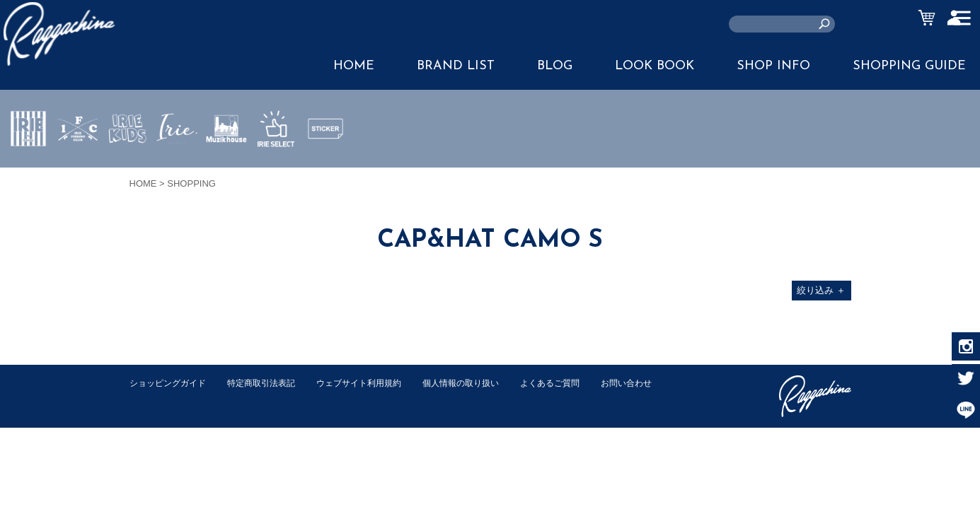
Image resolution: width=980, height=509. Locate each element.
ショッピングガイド (171, 383)
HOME (354, 66)
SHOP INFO (773, 66)
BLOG (555, 66)
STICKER (325, 162)
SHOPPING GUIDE (909, 66)
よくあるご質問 (578, 383)
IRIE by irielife (28, 170)
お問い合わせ (157, 398)
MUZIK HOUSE (227, 170)
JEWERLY (177, 162)
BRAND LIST (456, 66)
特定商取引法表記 (270, 383)
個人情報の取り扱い (483, 383)
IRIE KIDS (128, 170)
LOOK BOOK (655, 66)
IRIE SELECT (276, 170)
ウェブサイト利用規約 (374, 383)
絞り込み (821, 290)
